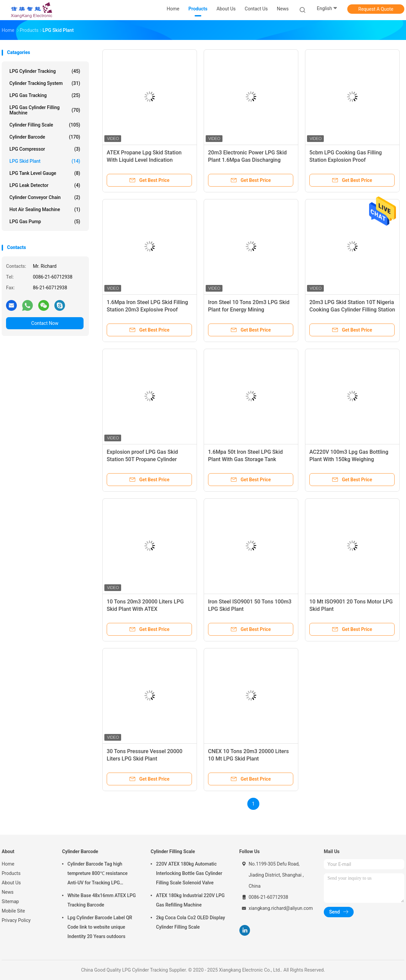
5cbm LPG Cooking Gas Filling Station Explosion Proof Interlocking (346, 160)
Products (11, 873)
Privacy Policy (16, 920)
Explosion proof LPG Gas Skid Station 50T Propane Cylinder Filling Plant (142, 459)
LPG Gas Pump (45, 222)
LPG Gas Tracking (45, 95)
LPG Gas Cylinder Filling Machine (45, 110)
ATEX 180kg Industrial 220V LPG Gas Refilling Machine (190, 900)
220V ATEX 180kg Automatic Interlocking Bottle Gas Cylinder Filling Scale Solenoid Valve (189, 873)
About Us (11, 883)
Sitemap (10, 901)
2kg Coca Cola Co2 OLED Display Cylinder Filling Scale (191, 922)
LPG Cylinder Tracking (45, 71)
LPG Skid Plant (45, 161)
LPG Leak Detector (45, 185)
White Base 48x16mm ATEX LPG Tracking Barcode (102, 900)
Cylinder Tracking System (45, 83)
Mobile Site (13, 911)
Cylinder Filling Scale (45, 125)
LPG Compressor (45, 149)
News (8, 892)
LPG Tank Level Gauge (45, 173)
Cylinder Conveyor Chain (45, 197)
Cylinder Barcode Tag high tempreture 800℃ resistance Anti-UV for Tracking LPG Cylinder (97, 874)
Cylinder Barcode (45, 137)
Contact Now (45, 323)
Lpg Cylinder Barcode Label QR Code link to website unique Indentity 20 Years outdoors (100, 927)
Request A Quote (376, 9)
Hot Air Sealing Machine (45, 209)
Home (8, 864)
